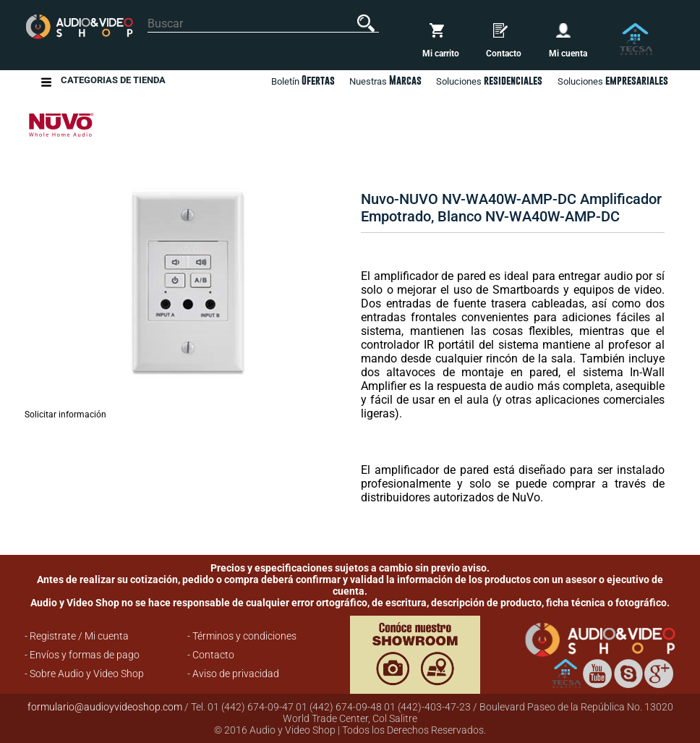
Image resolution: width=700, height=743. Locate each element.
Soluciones (613, 80)
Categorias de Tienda (113, 82)
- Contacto (211, 655)
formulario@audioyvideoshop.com (105, 707)
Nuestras (385, 80)
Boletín (303, 80)
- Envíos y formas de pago (82, 655)
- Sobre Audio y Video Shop (84, 674)
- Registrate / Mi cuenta (77, 636)
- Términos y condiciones (242, 636)
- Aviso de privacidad (233, 674)
